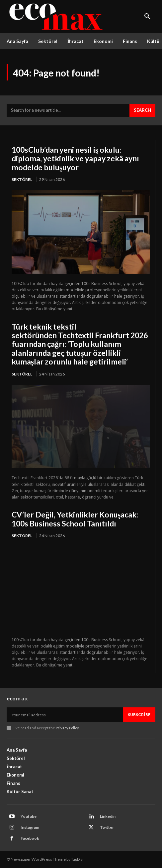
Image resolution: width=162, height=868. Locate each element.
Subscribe (139, 715)
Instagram (30, 827)
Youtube (29, 816)
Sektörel (22, 179)
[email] (65, 715)
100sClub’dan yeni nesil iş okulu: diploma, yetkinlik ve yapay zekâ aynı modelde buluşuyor (75, 158)
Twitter (107, 827)
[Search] (142, 110)
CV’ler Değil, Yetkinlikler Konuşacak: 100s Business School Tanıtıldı (75, 519)
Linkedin (108, 816)
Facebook (30, 838)
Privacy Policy (67, 728)
